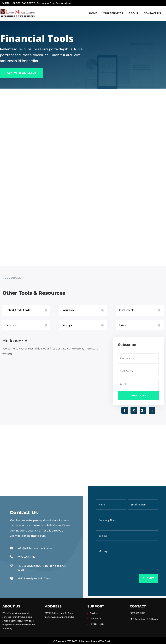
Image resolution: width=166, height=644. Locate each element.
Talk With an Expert (22, 73)
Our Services (113, 14)
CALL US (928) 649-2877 (19, 3)
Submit (149, 578)
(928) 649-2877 (138, 613)
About (133, 14)
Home (93, 14)
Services (94, 613)
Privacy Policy (97, 624)
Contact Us (152, 14)
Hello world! (16, 341)
